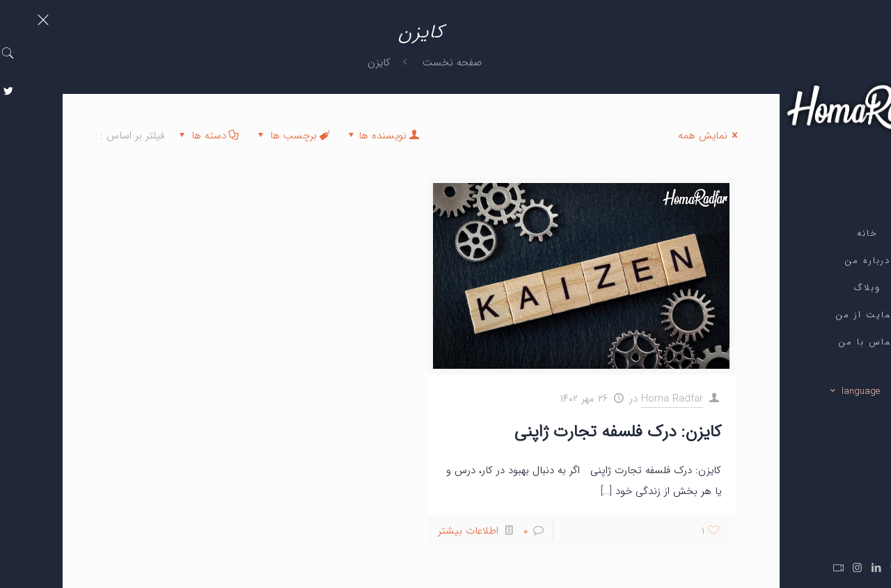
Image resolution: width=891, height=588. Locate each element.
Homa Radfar (609, 399)
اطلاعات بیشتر (405, 531)
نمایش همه (647, 136)
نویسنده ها (320, 136)
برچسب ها (230, 136)
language (791, 391)
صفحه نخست (389, 63)
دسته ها (145, 136)
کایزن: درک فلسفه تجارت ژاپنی (555, 432)
